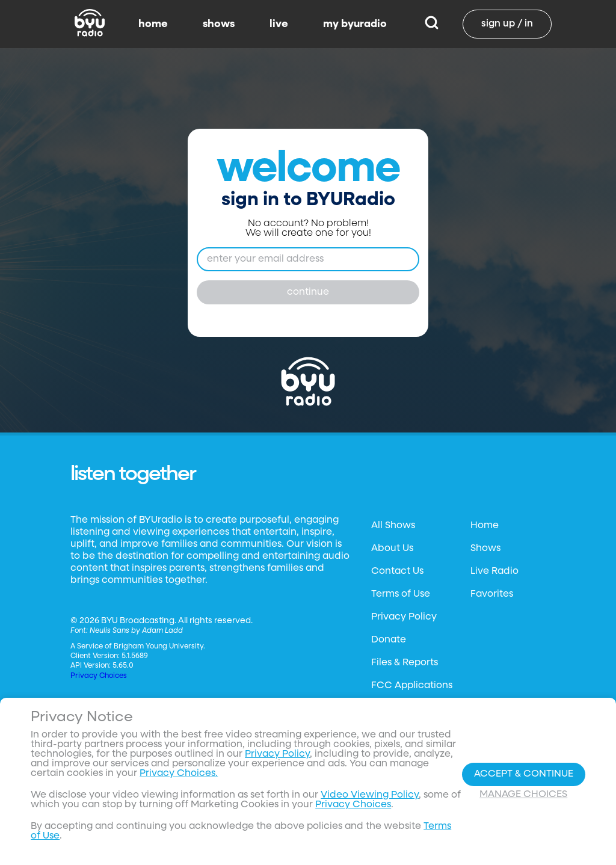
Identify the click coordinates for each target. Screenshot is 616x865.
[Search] (432, 24)
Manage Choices (523, 795)
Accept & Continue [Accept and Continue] (524, 774)
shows (219, 24)
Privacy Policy (404, 617)
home (153, 24)
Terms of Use (401, 594)
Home (485, 526)
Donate (389, 640)
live (279, 24)
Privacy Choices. (179, 774)
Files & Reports (405, 663)
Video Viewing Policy (370, 795)
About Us (392, 549)
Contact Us (397, 571)
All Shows (393, 526)
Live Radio (494, 571)
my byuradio (355, 24)
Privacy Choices (99, 676)
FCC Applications (412, 686)
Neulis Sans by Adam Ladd (136, 631)
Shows (485, 549)
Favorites (492, 594)
